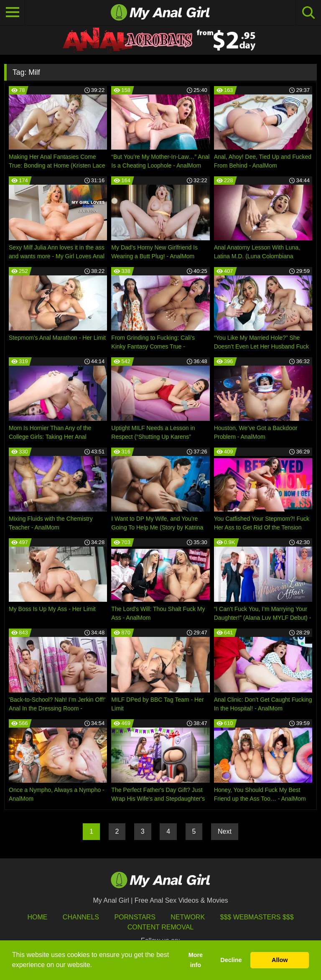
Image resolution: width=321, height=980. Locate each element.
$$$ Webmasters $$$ (257, 917)
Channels (81, 917)
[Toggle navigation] (13, 13)
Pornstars (135, 917)
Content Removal (161, 927)
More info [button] (196, 960)
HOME (37, 917)
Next (225, 831)
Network (188, 917)
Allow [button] (280, 960)
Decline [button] (231, 960)
